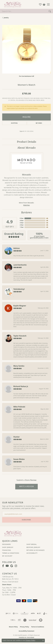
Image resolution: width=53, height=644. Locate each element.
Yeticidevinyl (19, 289)
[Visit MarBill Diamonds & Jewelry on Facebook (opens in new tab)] (3, 566)
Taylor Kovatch (20, 336)
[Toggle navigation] (49, 4)
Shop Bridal (32, 544)
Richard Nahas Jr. (21, 386)
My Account (7, 556)
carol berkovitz (20, 265)
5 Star (22, 218)
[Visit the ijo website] (8, 613)
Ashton (17, 248)
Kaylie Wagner (20, 306)
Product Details (27, 142)
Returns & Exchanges (36, 550)
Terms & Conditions (11, 553)
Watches (26, 205)
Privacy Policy (24, 627)
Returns (39, 123)
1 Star (22, 227)
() (47, 218)
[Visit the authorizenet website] (41, 620)
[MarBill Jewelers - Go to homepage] (13, 533)
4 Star (22, 221)
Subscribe (26, 520)
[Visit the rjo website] (19, 620)
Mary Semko (19, 366)
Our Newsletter (13, 503)
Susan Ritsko (19, 459)
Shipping (14, 123)
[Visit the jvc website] (13, 620)
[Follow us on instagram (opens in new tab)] (16, 566)
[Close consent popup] (43, 640)
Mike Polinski (19, 407)
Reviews (26, 213)
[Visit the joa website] (45, 613)
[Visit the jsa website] (25, 620)
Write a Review (27, 487)
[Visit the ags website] (24, 613)
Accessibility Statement (26, 631)
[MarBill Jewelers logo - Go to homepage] (12, 4)
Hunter (17, 437)
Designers (6, 544)
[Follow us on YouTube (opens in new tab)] (7, 566)
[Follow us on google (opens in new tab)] (12, 566)
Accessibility (32, 553)
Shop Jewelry (8, 547)
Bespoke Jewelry (33, 547)
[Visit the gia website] (15, 613)
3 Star (22, 223)
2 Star (22, 225)
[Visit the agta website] (33, 613)
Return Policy (13, 627)
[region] (26, 49)
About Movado (26, 148)
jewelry (6, 18)
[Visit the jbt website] (39, 613)
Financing (7, 550)
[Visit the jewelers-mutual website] (33, 620)
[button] (40, 4)
